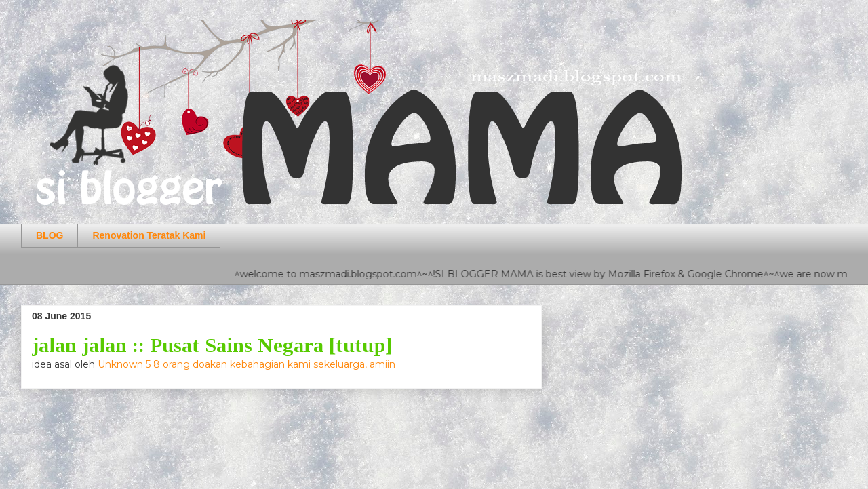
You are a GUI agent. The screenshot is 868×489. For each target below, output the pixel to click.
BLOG (50, 235)
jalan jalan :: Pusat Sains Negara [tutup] (212, 345)
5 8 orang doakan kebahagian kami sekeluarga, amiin (271, 364)
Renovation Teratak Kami (149, 235)
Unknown (122, 364)
